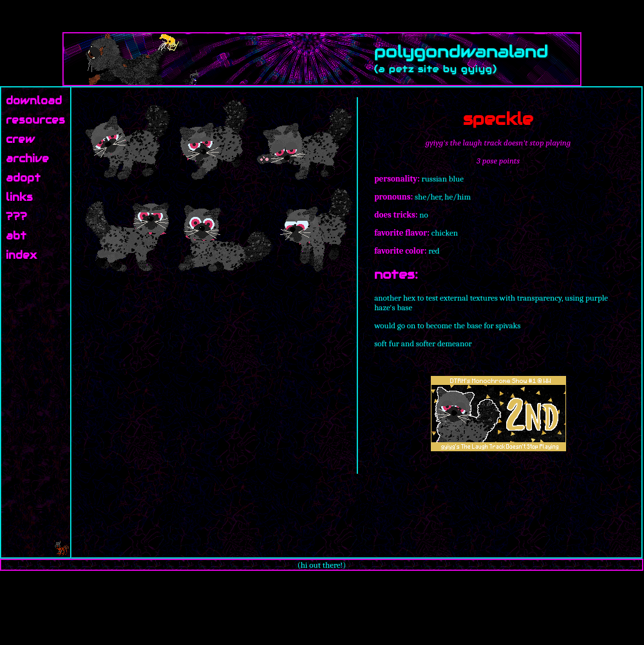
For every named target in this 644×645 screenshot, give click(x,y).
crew (20, 139)
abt (16, 236)
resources (35, 120)
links (19, 197)
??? (16, 217)
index (21, 255)
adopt (23, 178)
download (34, 101)
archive (27, 159)
